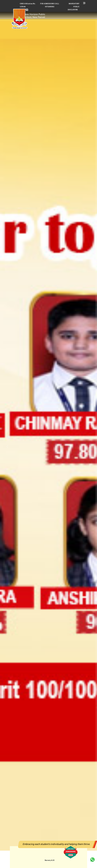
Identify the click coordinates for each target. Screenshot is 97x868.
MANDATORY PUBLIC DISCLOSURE (74, 7)
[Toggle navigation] (52, 14)
